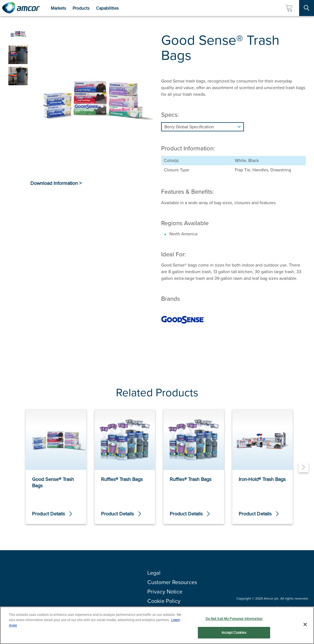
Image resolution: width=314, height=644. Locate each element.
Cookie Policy (164, 601)
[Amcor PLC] (21, 8)
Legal (154, 573)
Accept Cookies (234, 633)
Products (81, 8)
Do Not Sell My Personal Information (234, 619)
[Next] (304, 467)
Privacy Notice (165, 592)
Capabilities (107, 8)
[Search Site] (307, 8)
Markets (58, 8)
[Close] (305, 625)
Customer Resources (172, 582)
